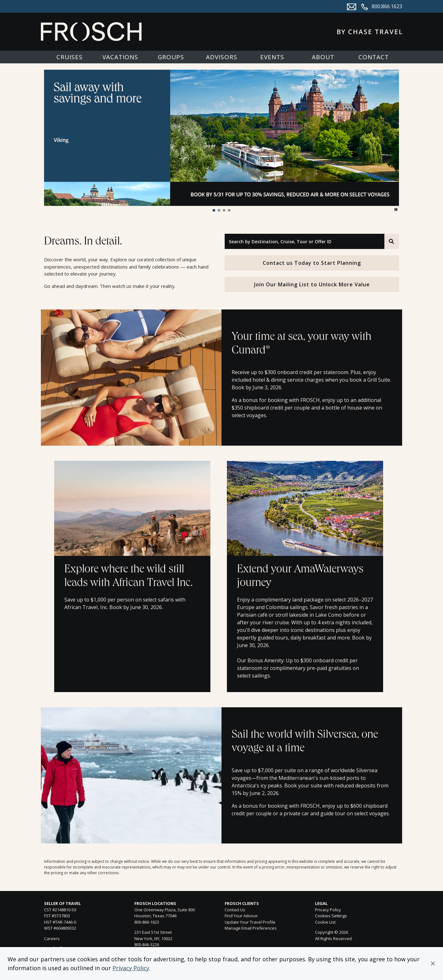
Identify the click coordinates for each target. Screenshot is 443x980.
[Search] (392, 241)
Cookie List (325, 922)
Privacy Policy (131, 968)
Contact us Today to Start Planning (312, 263)
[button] (433, 964)
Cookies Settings (331, 916)
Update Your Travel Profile (250, 922)
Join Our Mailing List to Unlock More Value (312, 284)
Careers (52, 939)
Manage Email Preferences (251, 928)
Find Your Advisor (241, 916)
